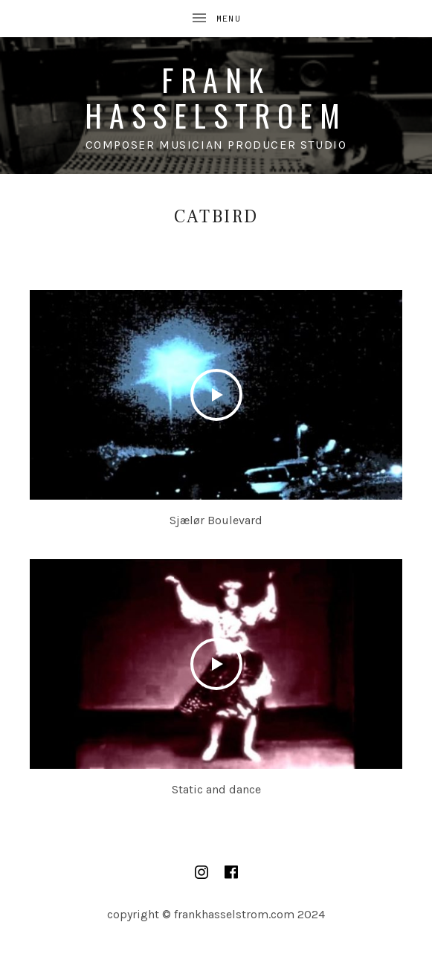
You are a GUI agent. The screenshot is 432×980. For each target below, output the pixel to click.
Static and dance (216, 789)
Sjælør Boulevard (216, 520)
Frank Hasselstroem (216, 97)
